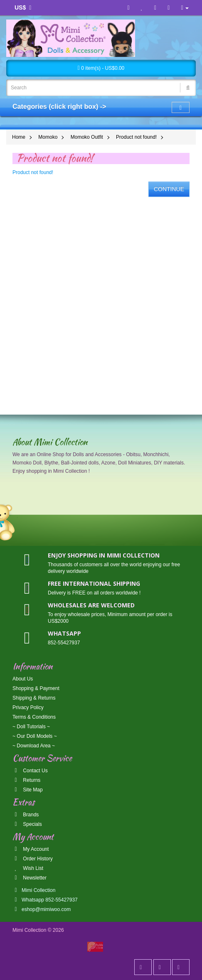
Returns (26, 780)
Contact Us (30, 771)
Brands (26, 815)
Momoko (48, 137)
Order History (33, 859)
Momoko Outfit (87, 137)
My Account (31, 849)
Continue (169, 189)
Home (19, 137)
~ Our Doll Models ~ (35, 736)
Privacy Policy (28, 707)
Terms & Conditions (34, 717)
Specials (27, 824)
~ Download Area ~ (34, 746)
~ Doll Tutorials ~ (31, 727)
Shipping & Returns (34, 698)
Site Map (28, 790)
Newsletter (30, 878)
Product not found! (136, 137)
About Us (23, 679)
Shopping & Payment (36, 688)
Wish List (28, 868)
